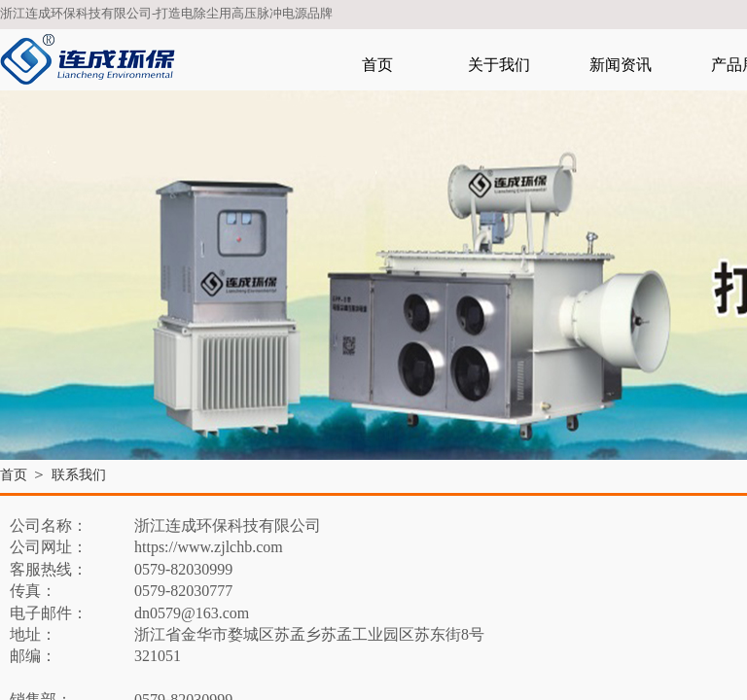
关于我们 (499, 65)
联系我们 (79, 475)
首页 (377, 65)
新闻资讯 (621, 65)
